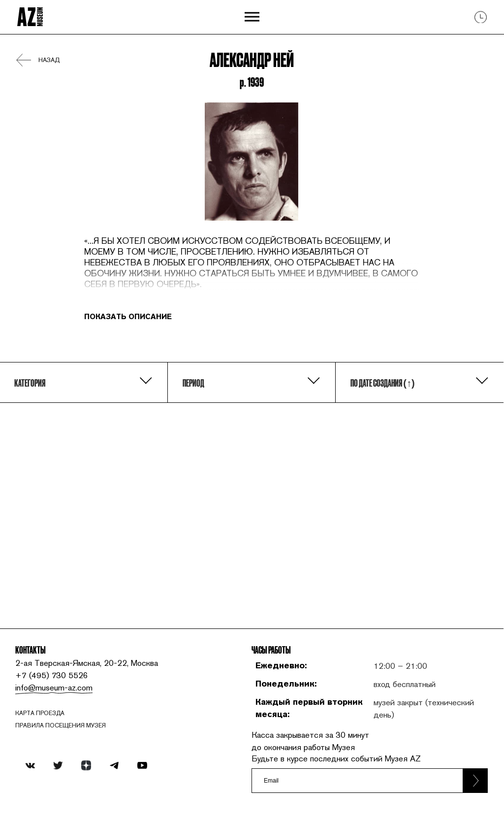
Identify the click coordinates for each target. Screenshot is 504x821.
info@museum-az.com (54, 688)
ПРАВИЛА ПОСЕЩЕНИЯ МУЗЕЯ (61, 725)
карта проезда (40, 713)
